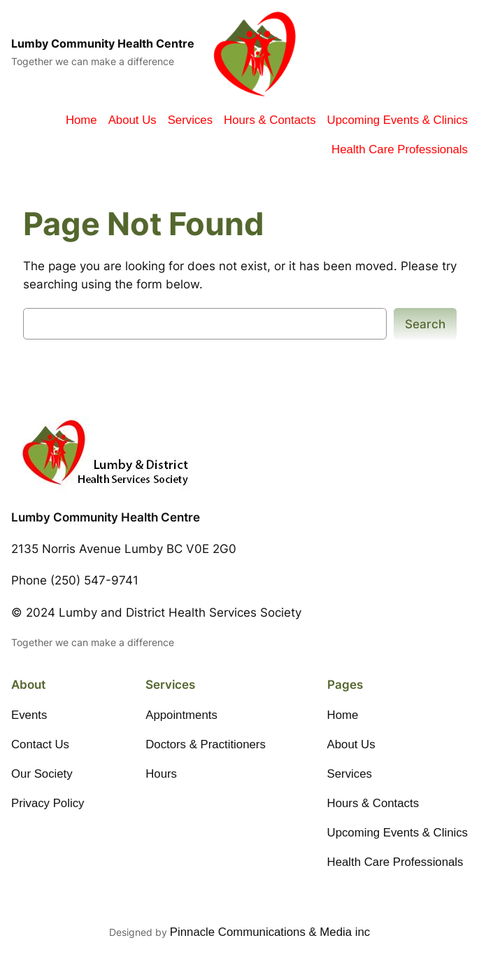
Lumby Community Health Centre (103, 44)
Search (425, 324)
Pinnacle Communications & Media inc (270, 932)
